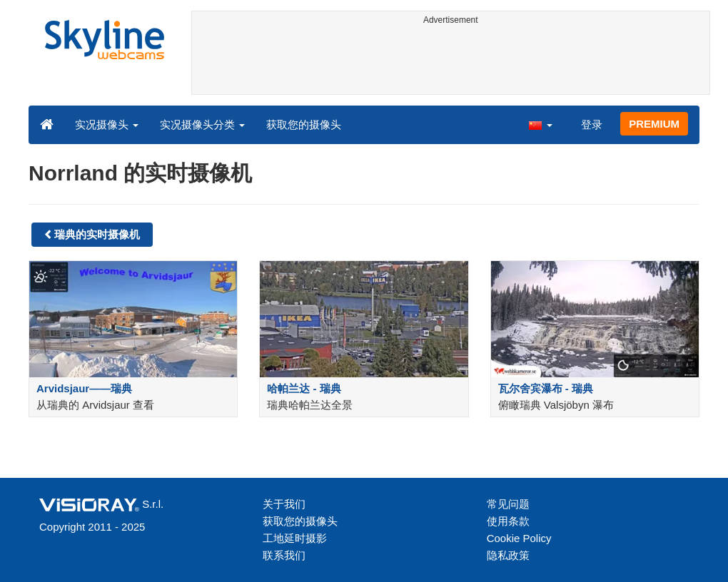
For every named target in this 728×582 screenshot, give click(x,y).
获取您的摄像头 (304, 124)
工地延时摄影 (295, 538)
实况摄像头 (107, 124)
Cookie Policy (519, 538)
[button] (540, 124)
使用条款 (508, 521)
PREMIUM (654, 124)
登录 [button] (592, 124)
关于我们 (284, 504)
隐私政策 (508, 555)
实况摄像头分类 (202, 124)
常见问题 (508, 504)
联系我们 (284, 555)
